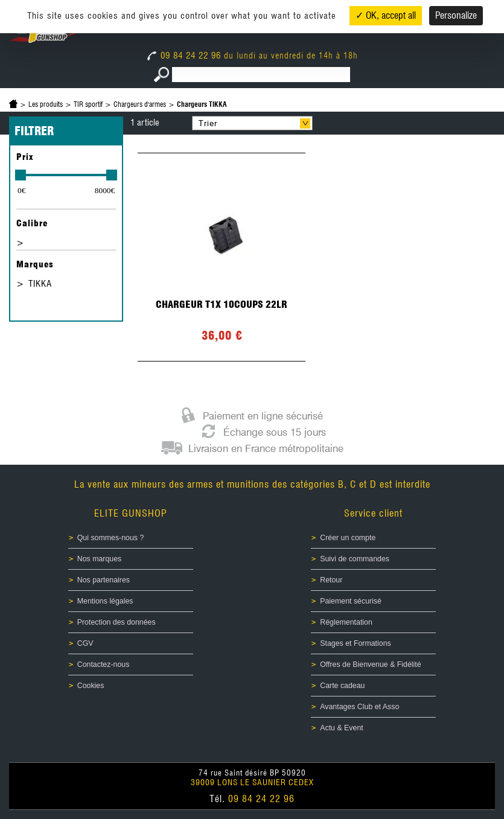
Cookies (91, 686)
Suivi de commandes (355, 559)
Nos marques (100, 559)
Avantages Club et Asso (359, 707)
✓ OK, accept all (386, 15)
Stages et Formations (355, 643)
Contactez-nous (104, 664)
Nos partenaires (104, 580)
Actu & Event (341, 728)
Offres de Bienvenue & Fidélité (370, 664)
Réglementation (346, 622)
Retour (331, 580)
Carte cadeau (342, 686)
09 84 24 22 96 (186, 56)
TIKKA (40, 284)
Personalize (456, 15)
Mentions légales (105, 601)
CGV (85, 643)
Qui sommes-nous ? (111, 538)
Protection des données (116, 622)
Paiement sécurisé (351, 601)
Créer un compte (348, 538)
